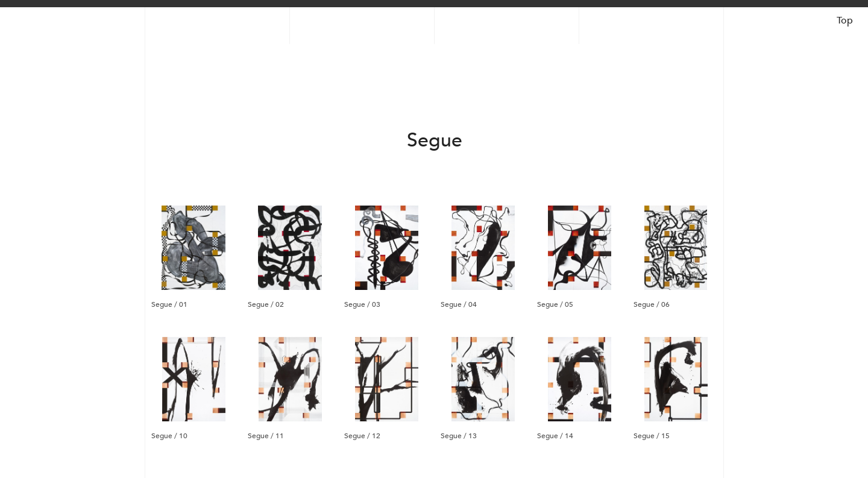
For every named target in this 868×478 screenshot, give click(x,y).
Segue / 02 (266, 304)
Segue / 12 (362, 435)
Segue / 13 (459, 435)
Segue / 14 (555, 435)
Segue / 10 (169, 435)
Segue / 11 (266, 435)
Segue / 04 (459, 304)
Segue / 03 (362, 304)
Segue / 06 (652, 304)
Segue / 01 (169, 304)
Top (845, 20)
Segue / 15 (652, 435)
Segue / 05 (555, 304)
